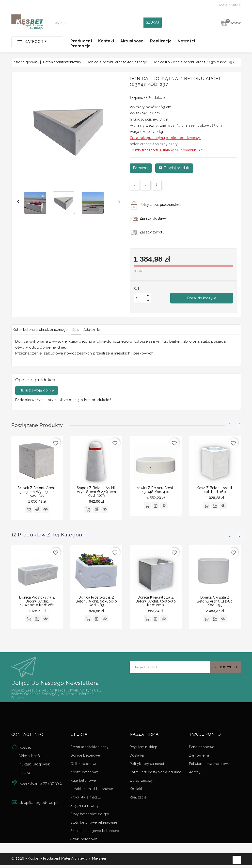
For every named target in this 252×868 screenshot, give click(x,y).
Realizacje (161, 41)
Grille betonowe (84, 765)
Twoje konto (205, 736)
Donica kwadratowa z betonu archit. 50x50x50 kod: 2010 (156, 602)
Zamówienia (199, 757)
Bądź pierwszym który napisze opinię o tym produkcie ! (63, 400)
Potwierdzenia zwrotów (208, 765)
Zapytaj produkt (174, 168)
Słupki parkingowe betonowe (95, 832)
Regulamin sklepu (145, 748)
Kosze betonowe (85, 774)
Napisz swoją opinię (37, 390)
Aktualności (132, 41)
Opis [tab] (82, 330)
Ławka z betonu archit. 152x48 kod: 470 (156, 490)
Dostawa (137, 757)
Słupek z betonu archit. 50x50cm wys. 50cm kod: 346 (37, 492)
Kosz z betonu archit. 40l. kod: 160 (215, 490)
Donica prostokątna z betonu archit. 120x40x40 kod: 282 (37, 602)
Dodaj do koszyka (202, 298)
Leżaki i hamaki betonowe (92, 790)
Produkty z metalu (86, 799)
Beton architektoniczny (89, 748)
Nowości (186, 41)
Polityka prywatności (147, 765)
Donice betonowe (85, 757)
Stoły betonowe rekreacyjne (94, 824)
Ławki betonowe (84, 841)
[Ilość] (140, 298)
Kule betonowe (83, 782)
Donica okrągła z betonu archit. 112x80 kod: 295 (215, 602)
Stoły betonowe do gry (90, 815)
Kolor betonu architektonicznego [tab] (43, 330)
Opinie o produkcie (147, 98)
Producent (81, 41)
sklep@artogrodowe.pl (39, 804)
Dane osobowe (202, 748)
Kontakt (106, 41)
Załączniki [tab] (103, 330)
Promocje (80, 46)
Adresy (195, 774)
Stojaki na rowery (85, 807)
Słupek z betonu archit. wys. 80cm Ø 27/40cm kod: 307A (96, 492)
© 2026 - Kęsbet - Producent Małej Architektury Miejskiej (59, 861)
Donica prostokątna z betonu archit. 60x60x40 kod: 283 (96, 602)
